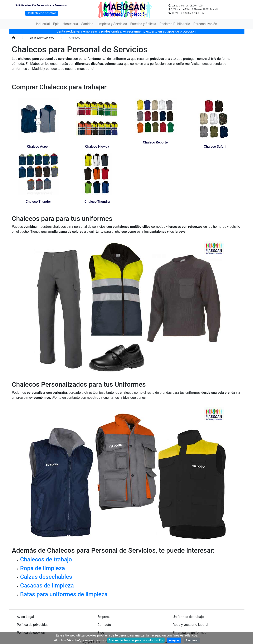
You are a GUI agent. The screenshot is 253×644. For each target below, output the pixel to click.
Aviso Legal (25, 617)
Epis (56, 24)
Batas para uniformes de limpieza (64, 594)
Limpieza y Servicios (112, 24)
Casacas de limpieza (47, 586)
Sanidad (87, 24)
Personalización (205, 24)
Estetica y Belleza (143, 24)
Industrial (43, 24)
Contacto (104, 625)
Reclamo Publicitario (175, 24)
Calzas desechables (46, 577)
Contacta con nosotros (42, 13)
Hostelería (70, 24)
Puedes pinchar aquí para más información (136, 640)
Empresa (104, 617)
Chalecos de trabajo (46, 559)
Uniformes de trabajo (188, 617)
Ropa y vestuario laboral (190, 625)
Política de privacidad (33, 625)
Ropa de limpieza (43, 568)
